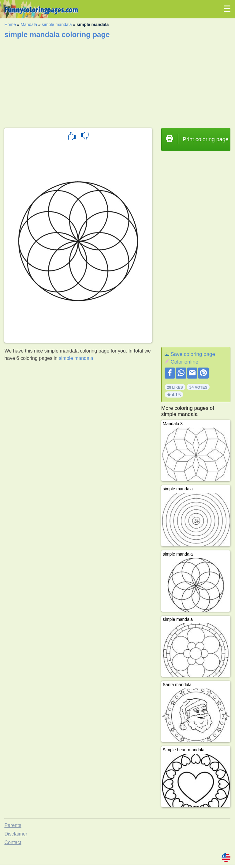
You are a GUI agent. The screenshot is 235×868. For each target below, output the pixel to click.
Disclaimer (16, 834)
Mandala (29, 25)
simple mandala (57, 25)
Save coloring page (193, 354)
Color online (184, 362)
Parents (13, 825)
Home (10, 25)
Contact (13, 842)
